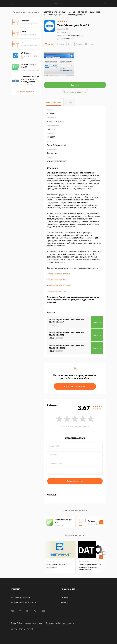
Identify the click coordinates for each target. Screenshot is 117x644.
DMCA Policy (17, 623)
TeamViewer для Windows (59, 285)
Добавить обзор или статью (24, 603)
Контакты (65, 598)
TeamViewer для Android (59, 274)
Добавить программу (21, 598)
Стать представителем (75, 386)
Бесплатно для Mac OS (74, 36)
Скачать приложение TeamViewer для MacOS (67, 321)
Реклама (64, 603)
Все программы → (26, 91)
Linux (79, 44)
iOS (70, 44)
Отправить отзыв (75, 481)
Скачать (75, 85)
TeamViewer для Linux (58, 291)
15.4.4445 (64, 32)
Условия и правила (34, 623)
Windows (90, 44)
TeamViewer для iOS (57, 280)
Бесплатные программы (55, 12)
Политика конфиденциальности (60, 623)
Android (60, 44)
